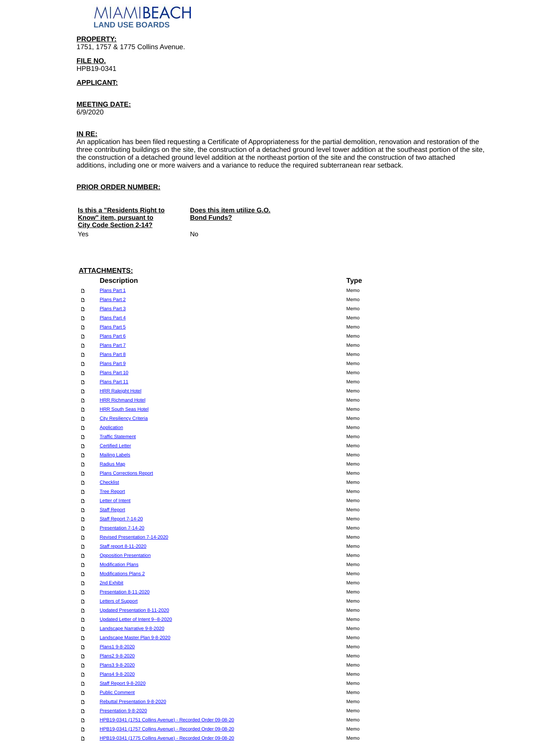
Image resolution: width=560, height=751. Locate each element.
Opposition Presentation (125, 556)
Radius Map (112, 464)
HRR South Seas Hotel (124, 409)
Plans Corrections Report (126, 473)
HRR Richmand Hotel (122, 400)
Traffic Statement (118, 437)
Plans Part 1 (113, 291)
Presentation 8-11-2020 (125, 592)
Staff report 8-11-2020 (123, 546)
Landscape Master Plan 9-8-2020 (135, 638)
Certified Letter (115, 446)
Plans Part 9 (113, 364)
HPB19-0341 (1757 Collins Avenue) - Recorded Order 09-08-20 (167, 729)
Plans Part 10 (114, 373)
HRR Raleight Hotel (120, 391)
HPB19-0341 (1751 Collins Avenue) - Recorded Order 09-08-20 (167, 720)
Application (111, 428)
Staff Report (112, 510)
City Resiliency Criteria (124, 419)
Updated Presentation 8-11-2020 (134, 610)
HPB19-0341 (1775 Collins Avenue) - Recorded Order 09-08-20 (167, 738)
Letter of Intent (115, 501)
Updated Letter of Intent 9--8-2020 (136, 620)
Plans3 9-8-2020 (117, 665)
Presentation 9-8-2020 (123, 711)
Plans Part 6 (113, 336)
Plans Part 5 (113, 327)
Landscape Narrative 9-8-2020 (132, 629)
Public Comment (117, 693)
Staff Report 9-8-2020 (123, 684)
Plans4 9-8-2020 (117, 674)
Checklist (109, 483)
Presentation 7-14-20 (122, 528)
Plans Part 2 (113, 300)
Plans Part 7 (113, 345)
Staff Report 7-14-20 (121, 519)
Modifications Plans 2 (122, 574)
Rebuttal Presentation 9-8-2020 (133, 702)
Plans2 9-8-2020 (117, 656)
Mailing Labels (115, 455)
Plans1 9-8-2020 (117, 647)
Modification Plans (119, 565)
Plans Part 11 (114, 382)
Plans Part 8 (113, 355)
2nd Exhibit (111, 583)
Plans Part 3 (113, 309)
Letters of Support (118, 601)
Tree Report (112, 492)
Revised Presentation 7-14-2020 (134, 537)
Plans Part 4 (113, 318)
